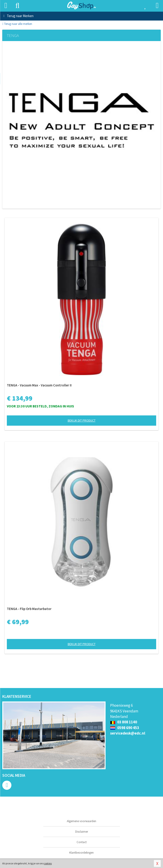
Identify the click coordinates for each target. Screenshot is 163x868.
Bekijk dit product (82, 420)
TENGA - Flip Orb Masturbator (29, 609)
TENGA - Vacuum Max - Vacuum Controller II (39, 385)
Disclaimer (82, 832)
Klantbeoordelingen (81, 853)
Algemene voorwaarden (81, 821)
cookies (48, 863)
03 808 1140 (124, 722)
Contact (82, 842)
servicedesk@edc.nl (128, 733)
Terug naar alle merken (17, 24)
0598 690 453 (125, 728)
